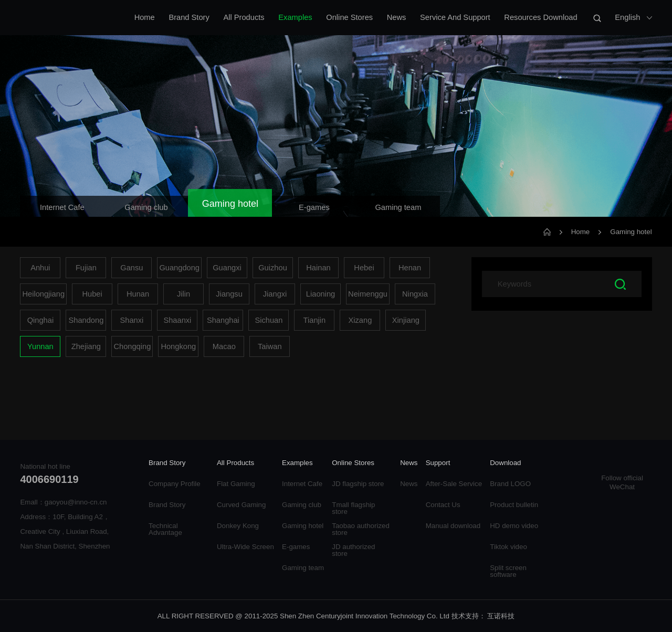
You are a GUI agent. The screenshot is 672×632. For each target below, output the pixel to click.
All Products (244, 17)
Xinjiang (406, 320)
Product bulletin (514, 505)
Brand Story (189, 17)
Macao (224, 346)
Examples (295, 17)
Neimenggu (368, 294)
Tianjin (315, 320)
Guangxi (227, 268)
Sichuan (269, 320)
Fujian (86, 268)
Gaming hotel (631, 232)
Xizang (360, 320)
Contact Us (443, 505)
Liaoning (321, 294)
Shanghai (223, 320)
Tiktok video (508, 547)
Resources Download (540, 17)
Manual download (453, 526)
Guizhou (273, 268)
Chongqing (132, 346)
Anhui (40, 268)
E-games (296, 547)
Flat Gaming (236, 484)
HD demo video (514, 526)
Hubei (92, 294)
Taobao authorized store (361, 529)
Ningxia (415, 294)
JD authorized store (353, 550)
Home (145, 17)
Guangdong (179, 268)
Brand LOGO (510, 484)
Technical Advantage (165, 529)
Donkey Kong (238, 526)
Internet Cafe (302, 484)
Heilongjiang (43, 294)
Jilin (183, 294)
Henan (410, 268)
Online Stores (349, 17)
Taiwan (270, 346)
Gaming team (303, 568)
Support (438, 463)
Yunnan (40, 346)
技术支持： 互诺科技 (483, 616)
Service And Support (455, 17)
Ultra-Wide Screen (245, 547)
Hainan (318, 268)
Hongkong (178, 346)
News (397, 17)
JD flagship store (358, 484)
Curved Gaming (241, 505)
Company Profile (175, 484)
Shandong (86, 320)
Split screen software (508, 571)
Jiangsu (229, 294)
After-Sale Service (454, 484)
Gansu (132, 268)
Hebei (364, 268)
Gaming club (302, 505)
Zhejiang (86, 346)
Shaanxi (177, 320)
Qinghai (41, 320)
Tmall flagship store (353, 508)
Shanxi (132, 320)
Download (505, 463)
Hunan (138, 294)
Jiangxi (275, 294)
